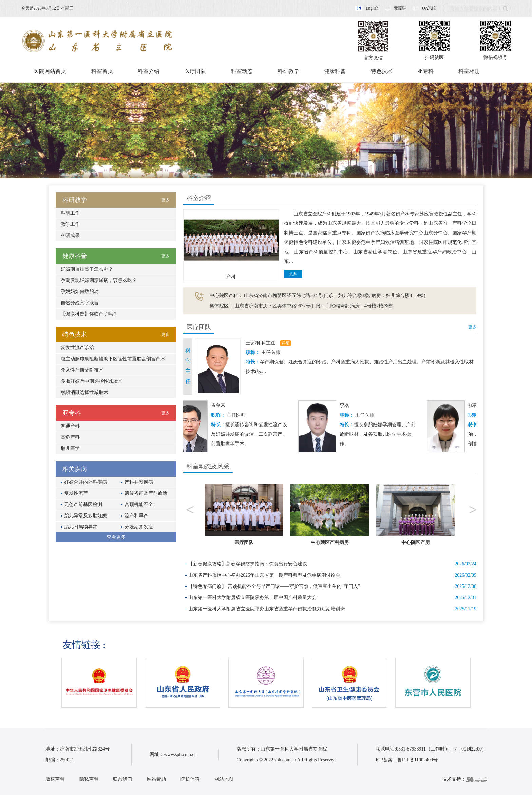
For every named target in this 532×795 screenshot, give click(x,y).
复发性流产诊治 (77, 348)
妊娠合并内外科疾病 (85, 482)
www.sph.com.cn (180, 754)
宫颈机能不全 (139, 504)
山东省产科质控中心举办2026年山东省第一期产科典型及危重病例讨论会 (264, 575)
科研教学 (288, 71)
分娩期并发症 (139, 527)
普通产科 (70, 426)
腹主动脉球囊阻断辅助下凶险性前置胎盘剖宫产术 (113, 359)
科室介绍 (149, 71)
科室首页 (102, 71)
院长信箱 (190, 779)
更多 (293, 274)
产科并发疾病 (139, 482)
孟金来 (220, 405)
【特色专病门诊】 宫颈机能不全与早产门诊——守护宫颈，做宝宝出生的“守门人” (274, 586)
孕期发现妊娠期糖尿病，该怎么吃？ (99, 280)
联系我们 (122, 779)
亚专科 (425, 71)
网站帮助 (156, 779)
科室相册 (469, 71)
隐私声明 (89, 779)
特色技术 (382, 71)
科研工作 (70, 213)
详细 (286, 343)
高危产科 (70, 437)
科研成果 (70, 236)
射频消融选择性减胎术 (84, 392)
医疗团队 (195, 71)
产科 (231, 277)
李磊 (346, 405)
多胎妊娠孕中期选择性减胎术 (92, 381)
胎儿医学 (70, 448)
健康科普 (335, 71)
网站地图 (224, 779)
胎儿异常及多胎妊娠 (85, 516)
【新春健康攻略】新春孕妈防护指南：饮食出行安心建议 (248, 564)
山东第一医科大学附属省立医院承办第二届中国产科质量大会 (252, 598)
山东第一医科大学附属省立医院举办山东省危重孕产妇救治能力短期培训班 (267, 609)
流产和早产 (136, 516)
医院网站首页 (50, 71)
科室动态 (242, 71)
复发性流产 (76, 493)
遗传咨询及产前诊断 (146, 493)
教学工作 (70, 224)
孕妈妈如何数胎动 (80, 292)
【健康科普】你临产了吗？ (89, 314)
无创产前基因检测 (83, 504)
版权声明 (55, 779)
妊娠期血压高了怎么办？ (87, 269)
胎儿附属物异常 (81, 527)
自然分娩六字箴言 (80, 303)
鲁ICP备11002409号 (417, 760)
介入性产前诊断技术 (82, 370)
